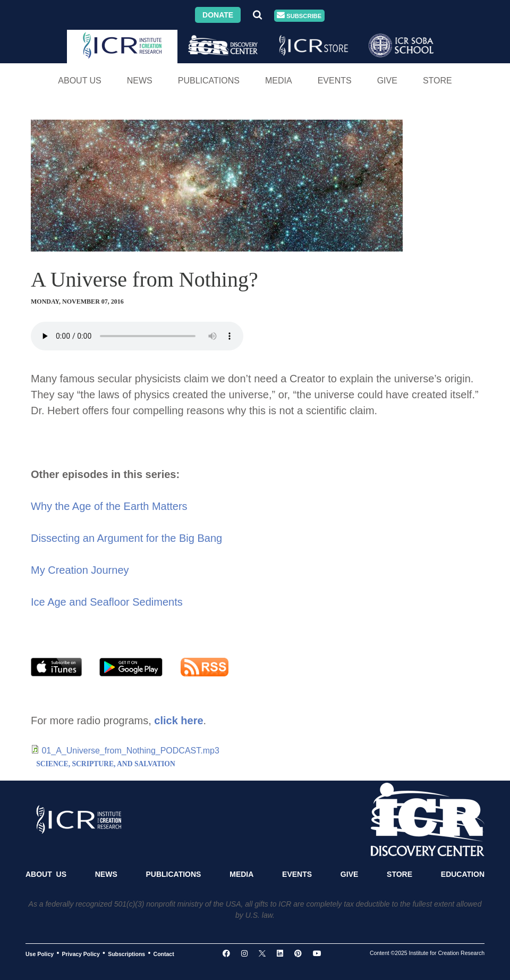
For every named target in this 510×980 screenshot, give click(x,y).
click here (178, 721)
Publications (209, 81)
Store (437, 81)
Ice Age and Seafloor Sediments (107, 602)
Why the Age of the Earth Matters (109, 506)
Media (279, 81)
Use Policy (40, 953)
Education (463, 874)
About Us (80, 81)
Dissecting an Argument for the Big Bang (126, 538)
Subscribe (299, 16)
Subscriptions (126, 953)
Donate (218, 15)
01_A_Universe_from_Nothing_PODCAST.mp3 (130, 751)
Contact (164, 953)
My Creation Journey (80, 570)
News (140, 81)
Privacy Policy (81, 953)
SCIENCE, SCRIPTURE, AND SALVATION (106, 764)
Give (387, 81)
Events (335, 81)
